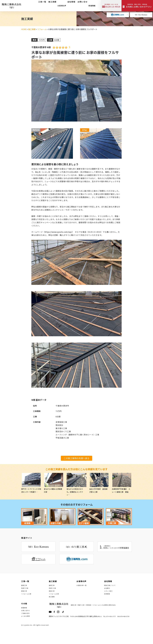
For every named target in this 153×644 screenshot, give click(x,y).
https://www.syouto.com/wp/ (58, 232)
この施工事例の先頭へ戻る (76, 458)
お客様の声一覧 (82, 586)
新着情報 (91, 5)
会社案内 (107, 590)
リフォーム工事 (27, 598)
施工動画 (52, 602)
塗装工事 (25, 594)
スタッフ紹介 (109, 594)
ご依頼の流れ (26, 623)
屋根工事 (25, 586)
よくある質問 (26, 627)
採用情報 (107, 598)
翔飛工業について (111, 586)
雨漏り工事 (25, 590)
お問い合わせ (26, 619)
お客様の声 (61, 5)
